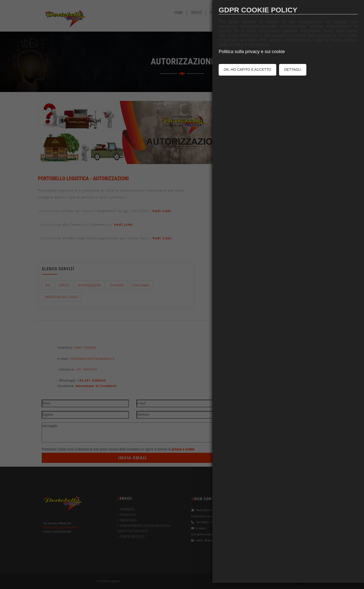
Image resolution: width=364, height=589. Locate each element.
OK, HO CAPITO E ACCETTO (247, 70)
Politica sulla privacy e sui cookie (252, 52)
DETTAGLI (293, 70)
